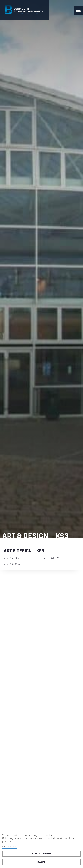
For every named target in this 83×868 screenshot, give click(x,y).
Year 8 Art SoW (12, 564)
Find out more (10, 847)
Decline (41, 862)
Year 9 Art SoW (51, 558)
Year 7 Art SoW (12, 558)
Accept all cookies (42, 854)
